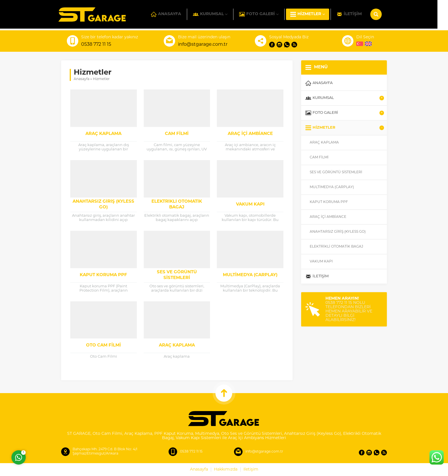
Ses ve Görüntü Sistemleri (177, 275)
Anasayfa (82, 79)
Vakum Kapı (250, 205)
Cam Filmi (177, 134)
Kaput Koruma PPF (103, 275)
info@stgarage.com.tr (203, 45)
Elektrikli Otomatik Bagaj (177, 205)
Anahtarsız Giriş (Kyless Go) (103, 205)
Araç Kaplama (103, 134)
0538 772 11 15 (96, 45)
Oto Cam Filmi (103, 345)
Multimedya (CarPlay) (250, 275)
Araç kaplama (177, 345)
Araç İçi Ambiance (250, 134)
